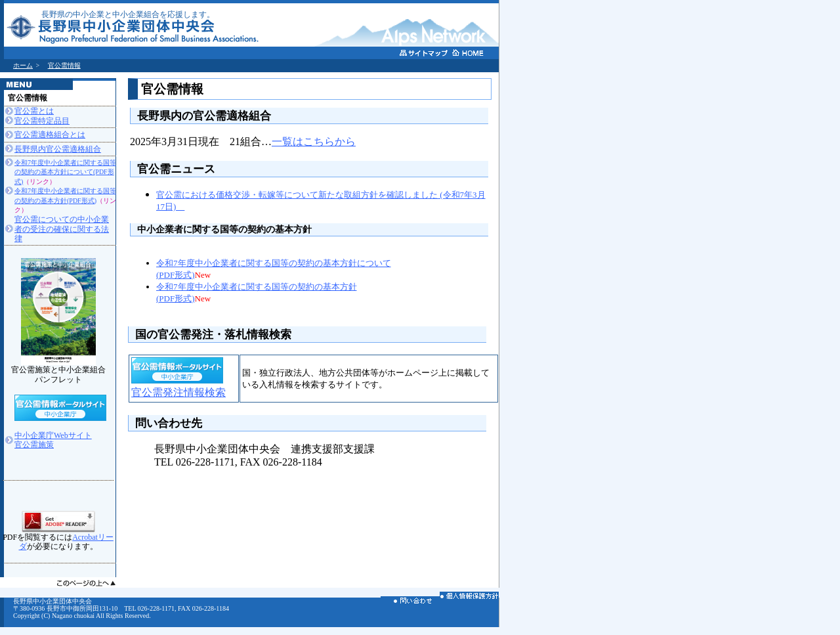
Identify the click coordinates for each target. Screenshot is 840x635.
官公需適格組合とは (50, 135)
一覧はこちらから (314, 142)
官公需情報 (64, 65)
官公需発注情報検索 (178, 392)
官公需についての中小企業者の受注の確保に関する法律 (62, 229)
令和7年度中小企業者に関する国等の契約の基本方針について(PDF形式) (65, 172)
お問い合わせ (410, 602)
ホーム (23, 65)
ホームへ (476, 54)
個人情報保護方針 (469, 598)
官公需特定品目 (42, 121)
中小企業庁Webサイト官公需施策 (53, 440)
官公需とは (34, 111)
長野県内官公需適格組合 (58, 149)
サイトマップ (424, 55)
